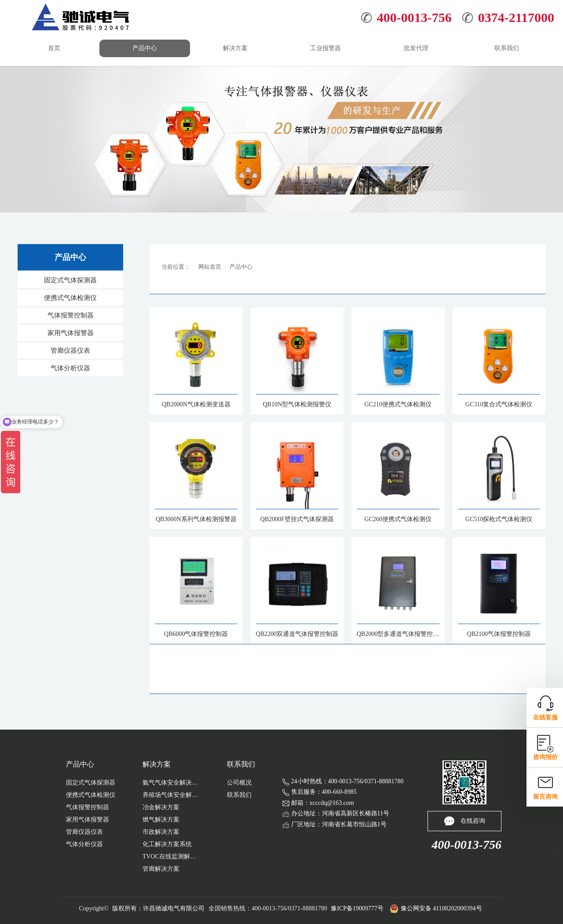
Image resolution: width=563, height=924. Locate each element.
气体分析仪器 (70, 368)
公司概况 (239, 783)
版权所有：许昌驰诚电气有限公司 (158, 908)
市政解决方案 (161, 832)
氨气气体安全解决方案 (171, 783)
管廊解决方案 (161, 869)
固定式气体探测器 (70, 280)
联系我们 (507, 48)
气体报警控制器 (71, 315)
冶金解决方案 (161, 807)
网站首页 (210, 267)
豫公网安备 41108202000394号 (436, 909)
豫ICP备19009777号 (357, 908)
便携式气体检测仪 (70, 298)
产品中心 (145, 48)
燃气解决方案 (161, 820)
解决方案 (235, 48)
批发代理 (416, 48)
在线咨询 (465, 821)
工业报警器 (325, 48)
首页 (54, 48)
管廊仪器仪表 (70, 351)
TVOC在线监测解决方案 (171, 856)
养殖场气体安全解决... (171, 795)
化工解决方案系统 (167, 844)
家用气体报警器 (71, 333)
